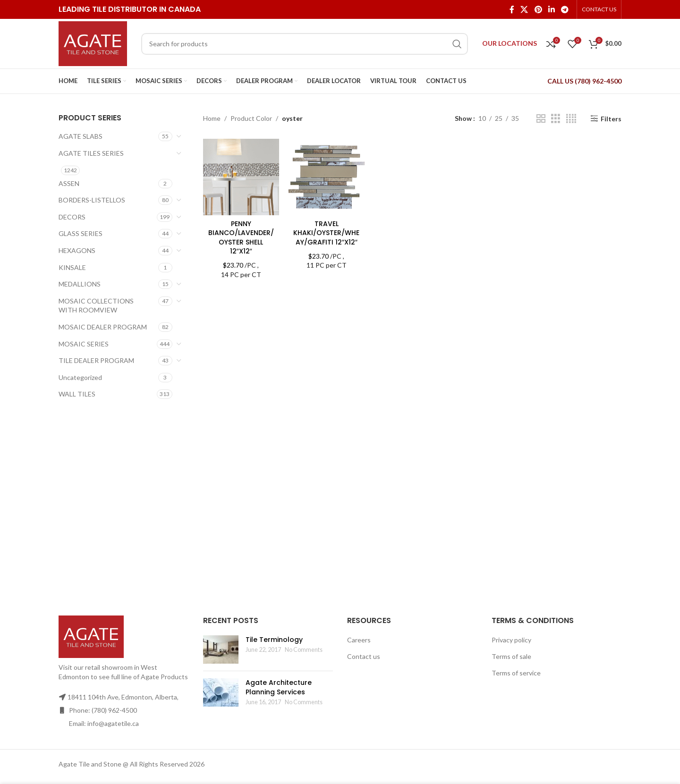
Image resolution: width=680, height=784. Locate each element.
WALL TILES (77, 394)
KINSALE (72, 267)
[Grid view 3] (556, 119)
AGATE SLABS (81, 136)
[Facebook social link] (512, 9)
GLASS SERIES (81, 233)
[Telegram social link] (565, 9)
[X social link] (524, 9)
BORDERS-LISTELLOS (92, 200)
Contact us (364, 656)
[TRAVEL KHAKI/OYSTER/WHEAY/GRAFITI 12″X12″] (327, 177)
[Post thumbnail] (221, 649)
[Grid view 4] (571, 119)
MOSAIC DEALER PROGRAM (103, 327)
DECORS (72, 217)
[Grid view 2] (541, 119)
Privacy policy (511, 640)
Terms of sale (511, 656)
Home (212, 118)
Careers (359, 640)
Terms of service (516, 673)
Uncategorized (80, 377)
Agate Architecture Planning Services (279, 687)
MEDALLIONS (80, 284)
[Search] (305, 44)
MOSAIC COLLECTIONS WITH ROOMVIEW (96, 306)
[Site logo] (93, 43)
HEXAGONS (77, 250)
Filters (611, 118)
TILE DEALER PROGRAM (96, 360)
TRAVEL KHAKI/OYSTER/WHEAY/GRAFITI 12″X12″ (326, 233)
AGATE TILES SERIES (91, 153)
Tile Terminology (274, 640)
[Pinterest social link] (538, 9)
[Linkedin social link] (551, 9)
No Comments (304, 650)
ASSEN (69, 183)
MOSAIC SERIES (84, 344)
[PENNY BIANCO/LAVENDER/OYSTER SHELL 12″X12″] (241, 177)
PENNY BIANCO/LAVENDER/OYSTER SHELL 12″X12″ (241, 238)
